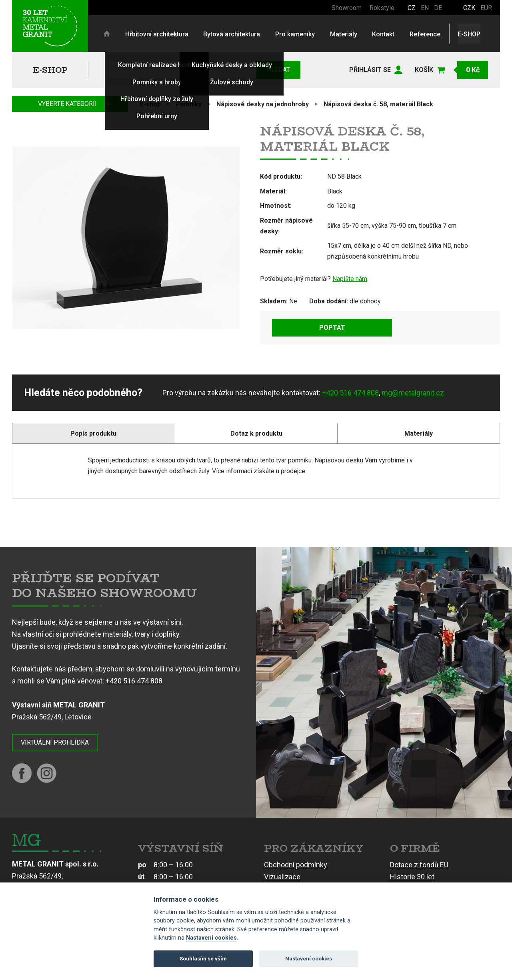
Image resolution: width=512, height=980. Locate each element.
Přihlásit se (370, 70)
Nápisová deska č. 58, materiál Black (378, 104)
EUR (486, 8)
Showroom (347, 8)
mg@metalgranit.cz (413, 393)
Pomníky (189, 104)
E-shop (50, 70)
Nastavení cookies (211, 938)
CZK (469, 8)
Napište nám (350, 279)
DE (438, 8)
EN (425, 8)
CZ (412, 8)
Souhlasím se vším (203, 959)
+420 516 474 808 (350, 393)
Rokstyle (382, 8)
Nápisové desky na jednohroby (263, 104)
